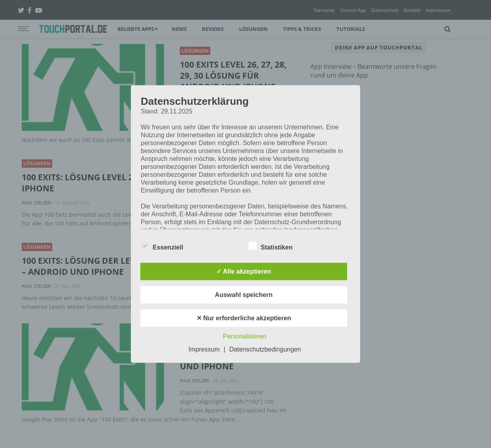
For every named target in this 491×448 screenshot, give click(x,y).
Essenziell (162, 246)
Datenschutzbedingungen (265, 349)
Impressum (204, 349)
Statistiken (271, 246)
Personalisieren (245, 336)
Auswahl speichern (244, 295)
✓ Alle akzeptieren (244, 271)
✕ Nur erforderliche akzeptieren (244, 318)
